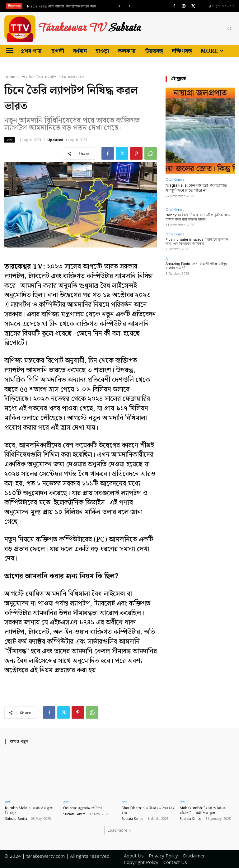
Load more (120, 830)
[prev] (119, 6)
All (168, 258)
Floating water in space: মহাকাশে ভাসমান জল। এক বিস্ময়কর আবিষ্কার (197, 242)
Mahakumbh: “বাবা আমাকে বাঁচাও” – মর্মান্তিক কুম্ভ (203, 810)
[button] (229, 29)
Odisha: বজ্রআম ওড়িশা (83, 808)
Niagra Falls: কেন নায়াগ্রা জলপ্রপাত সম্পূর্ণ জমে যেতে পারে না (196, 188)
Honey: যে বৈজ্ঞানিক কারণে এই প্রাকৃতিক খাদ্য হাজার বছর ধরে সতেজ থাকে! (198, 217)
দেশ (22, 77)
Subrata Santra (16, 819)
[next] (129, 6)
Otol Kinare (175, 179)
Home (10, 77)
